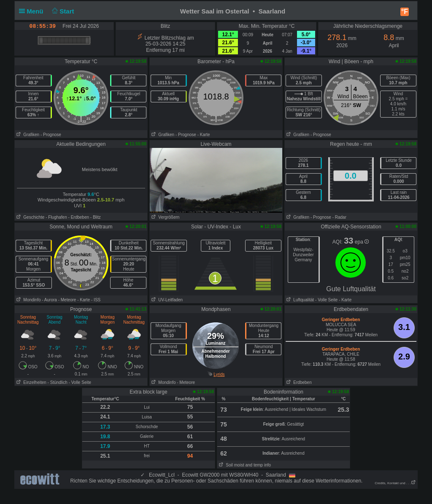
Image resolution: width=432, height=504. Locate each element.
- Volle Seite (326, 300)
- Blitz (96, 217)
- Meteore (67, 300)
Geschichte (30, 217)
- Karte (204, 135)
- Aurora (49, 300)
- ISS (96, 300)
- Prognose (51, 135)
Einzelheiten (31, 382)
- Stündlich (58, 382)
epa (362, 242)
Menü (33, 11)
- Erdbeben (79, 217)
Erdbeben (298, 382)
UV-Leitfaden (166, 300)
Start (62, 11)
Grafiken (27, 135)
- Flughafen (56, 217)
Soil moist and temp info (244, 465)
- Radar (339, 217)
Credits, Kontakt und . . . (395, 483)
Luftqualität (299, 300)
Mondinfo (28, 300)
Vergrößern (165, 217)
